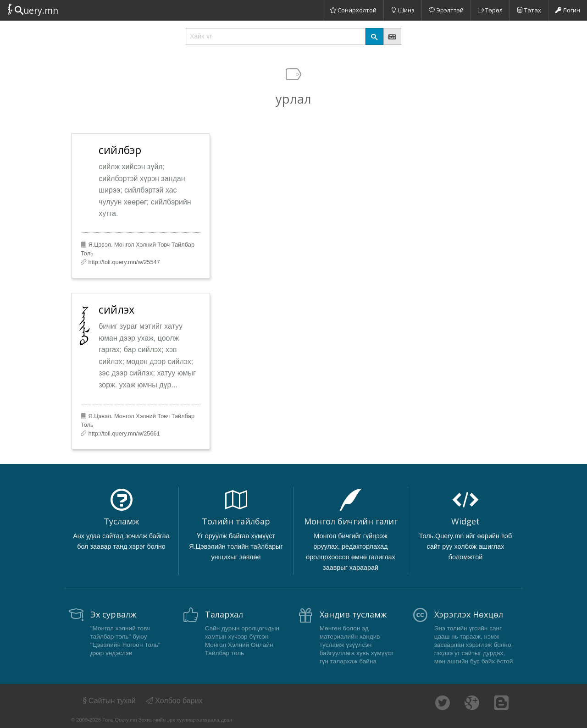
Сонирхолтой (353, 10)
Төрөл (490, 10)
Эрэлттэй (446, 10)
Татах (529, 10)
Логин (568, 10)
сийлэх (116, 309)
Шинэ (403, 10)
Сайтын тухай (108, 701)
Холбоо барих (174, 701)
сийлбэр (120, 150)
